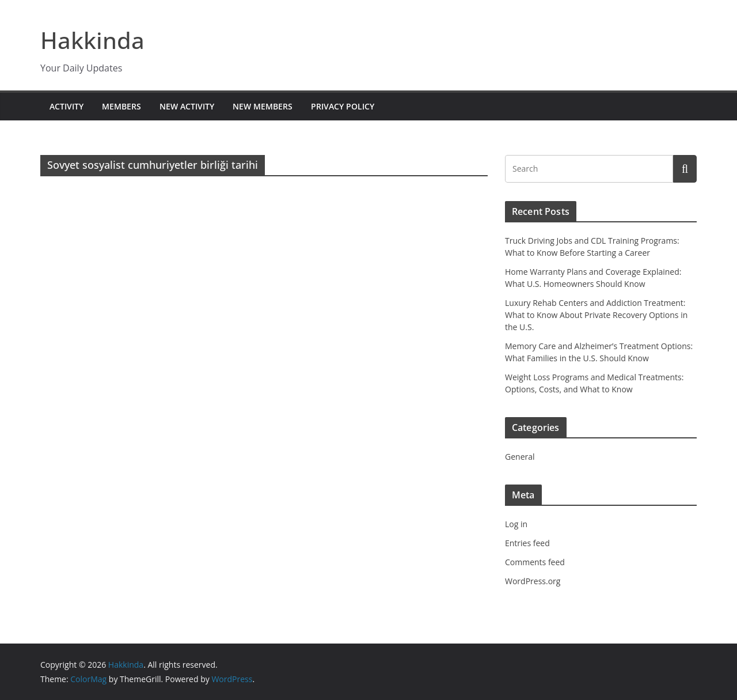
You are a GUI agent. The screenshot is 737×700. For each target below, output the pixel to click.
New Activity (187, 106)
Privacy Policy (343, 106)
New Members (263, 106)
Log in (516, 524)
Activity (67, 106)
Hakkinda (92, 40)
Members (121, 106)
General (520, 457)
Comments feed (535, 562)
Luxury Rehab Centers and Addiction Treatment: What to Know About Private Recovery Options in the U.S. (596, 315)
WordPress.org (533, 581)
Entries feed (527, 543)
